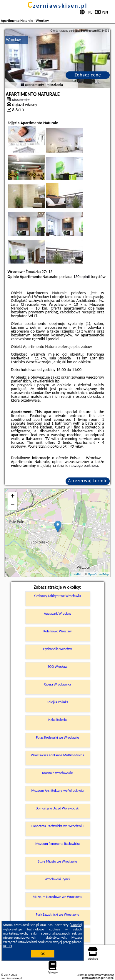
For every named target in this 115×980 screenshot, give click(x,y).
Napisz (110, 978)
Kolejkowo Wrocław (58, 631)
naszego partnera (84, 466)
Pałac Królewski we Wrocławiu (57, 737)
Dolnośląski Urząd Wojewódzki (57, 808)
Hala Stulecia (57, 720)
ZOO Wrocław (57, 667)
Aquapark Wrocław (57, 613)
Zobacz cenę (88, 75)
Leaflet (77, 574)
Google (76, 925)
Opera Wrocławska (57, 684)
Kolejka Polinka (57, 702)
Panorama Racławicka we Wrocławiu (57, 826)
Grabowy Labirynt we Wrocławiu (57, 596)
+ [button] (12, 497)
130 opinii (81, 277)
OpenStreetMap (99, 574)
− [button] (12, 505)
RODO (8, 946)
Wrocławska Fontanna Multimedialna (57, 755)
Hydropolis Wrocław (58, 649)
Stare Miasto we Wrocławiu (57, 861)
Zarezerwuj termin (88, 481)
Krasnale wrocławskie (58, 773)
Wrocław (14, 40)
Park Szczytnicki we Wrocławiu (57, 914)
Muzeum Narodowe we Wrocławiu (57, 897)
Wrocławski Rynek (58, 879)
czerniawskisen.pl (57, 6)
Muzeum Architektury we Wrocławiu (58, 791)
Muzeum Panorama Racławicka (57, 844)
